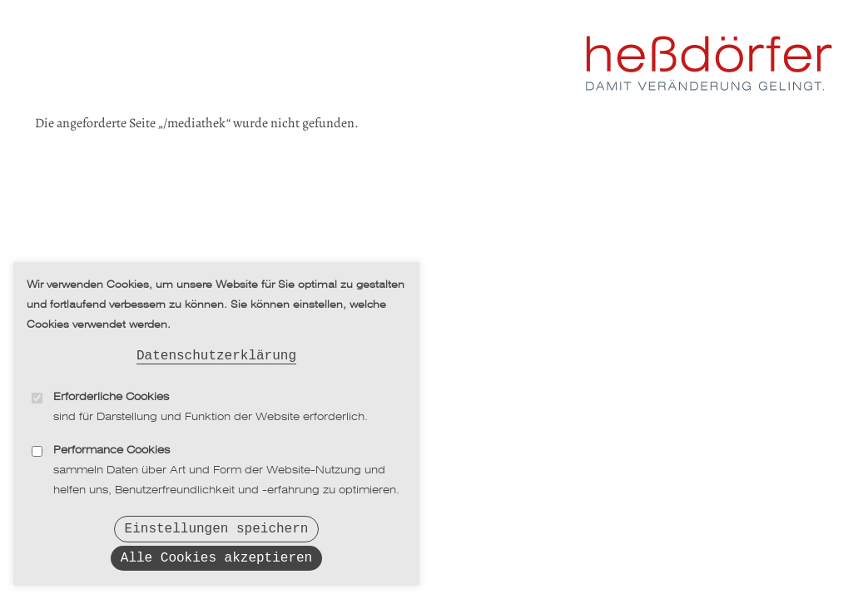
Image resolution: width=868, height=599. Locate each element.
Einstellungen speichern (217, 525)
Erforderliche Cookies (111, 391)
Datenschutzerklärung (216, 349)
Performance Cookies (112, 445)
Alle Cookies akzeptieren (216, 557)
